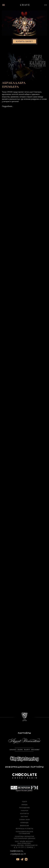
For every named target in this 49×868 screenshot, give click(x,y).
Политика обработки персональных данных (25, 837)
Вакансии (25, 826)
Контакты (24, 814)
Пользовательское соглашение (25, 833)
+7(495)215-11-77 (18, 854)
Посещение (25, 808)
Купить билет (24, 41)
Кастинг (24, 817)
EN (46, 5)
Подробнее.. (8, 106)
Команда (24, 823)
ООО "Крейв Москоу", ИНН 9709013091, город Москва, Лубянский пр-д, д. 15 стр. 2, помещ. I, (24, 844)
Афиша (25, 805)
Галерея (24, 811)
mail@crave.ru (17, 851)
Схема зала (24, 820)
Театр (25, 802)
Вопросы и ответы (24, 829)
